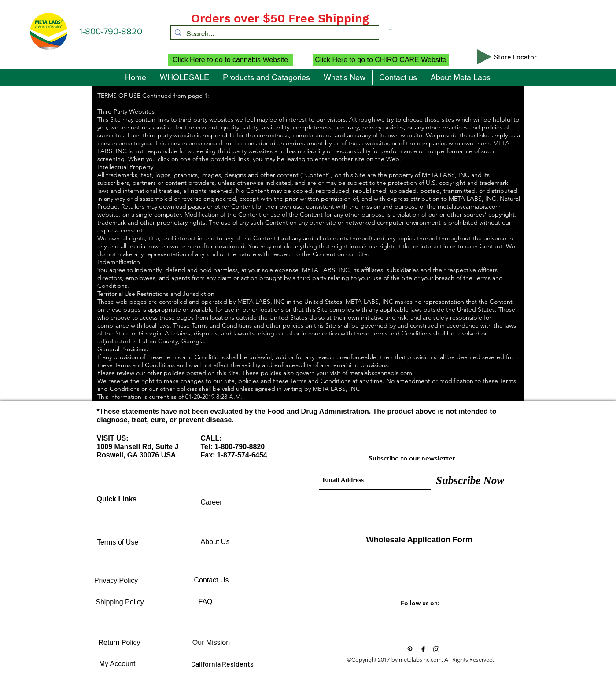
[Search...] (273, 34)
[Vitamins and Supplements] (410, 649)
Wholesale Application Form (419, 540)
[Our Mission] (211, 643)
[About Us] (215, 542)
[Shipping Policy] (120, 602)
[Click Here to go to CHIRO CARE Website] (381, 60)
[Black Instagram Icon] (436, 649)
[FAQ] (206, 602)
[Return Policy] (120, 643)
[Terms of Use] (118, 542)
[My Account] (117, 664)
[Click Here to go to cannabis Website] (231, 60)
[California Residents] (223, 664)
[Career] (212, 502)
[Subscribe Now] (470, 480)
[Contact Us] (212, 580)
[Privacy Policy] (116, 581)
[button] (417, 30)
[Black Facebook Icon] (423, 649)
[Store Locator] (516, 57)
